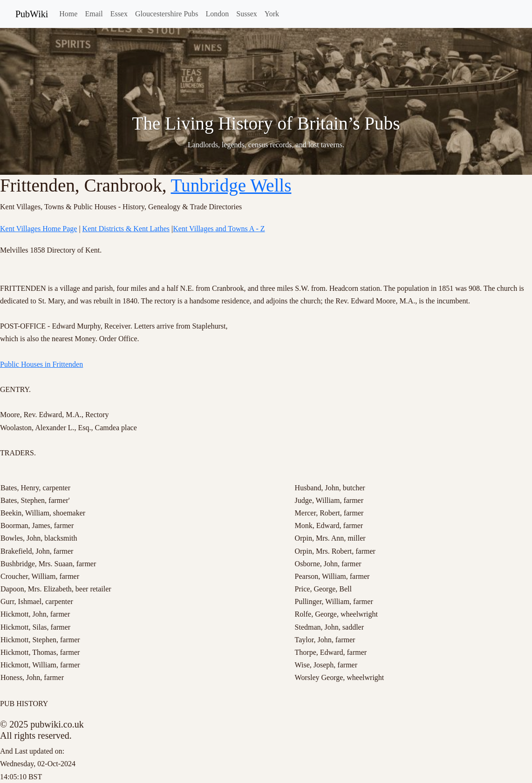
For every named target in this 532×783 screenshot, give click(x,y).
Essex (119, 14)
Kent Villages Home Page (38, 229)
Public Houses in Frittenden (41, 364)
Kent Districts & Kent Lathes (126, 229)
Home (68, 14)
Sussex (246, 14)
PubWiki (32, 14)
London (218, 14)
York (272, 14)
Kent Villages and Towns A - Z (219, 229)
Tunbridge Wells (231, 185)
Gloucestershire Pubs (167, 14)
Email (94, 14)
